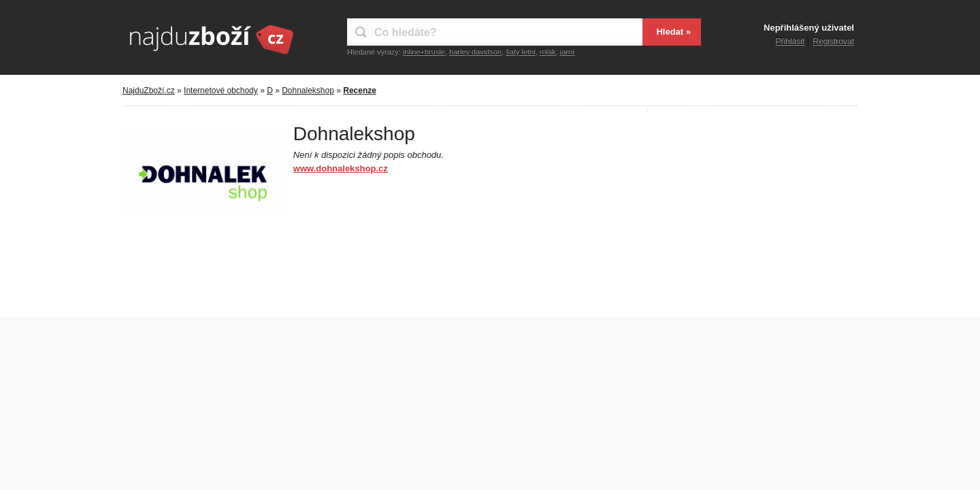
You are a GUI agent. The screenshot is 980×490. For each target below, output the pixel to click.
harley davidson (475, 52)
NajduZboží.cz (149, 91)
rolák (548, 52)
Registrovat (833, 42)
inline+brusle (424, 52)
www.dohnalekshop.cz (341, 168)
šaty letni (520, 52)
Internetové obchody (221, 91)
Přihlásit (790, 42)
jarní (567, 52)
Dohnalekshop (308, 91)
